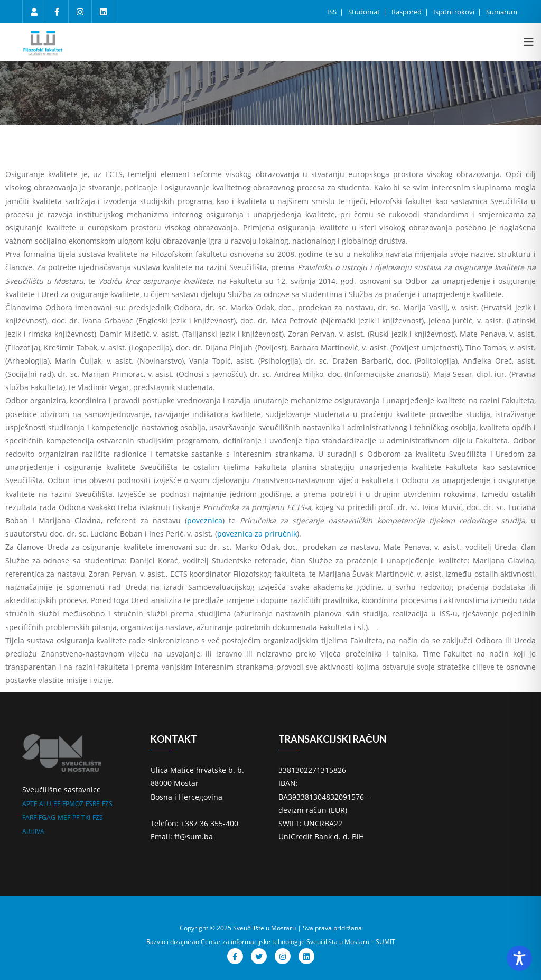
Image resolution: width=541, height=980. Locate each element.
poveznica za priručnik (257, 534)
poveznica (205, 520)
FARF (29, 817)
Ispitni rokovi (455, 12)
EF (57, 804)
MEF (64, 817)
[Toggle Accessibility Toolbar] (519, 958)
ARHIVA (33, 831)
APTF (30, 804)
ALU (45, 804)
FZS (107, 804)
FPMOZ (73, 804)
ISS (333, 12)
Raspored (407, 12)
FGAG (47, 817)
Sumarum (502, 12)
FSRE (93, 804)
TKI (86, 817)
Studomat (365, 12)
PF (76, 817)
